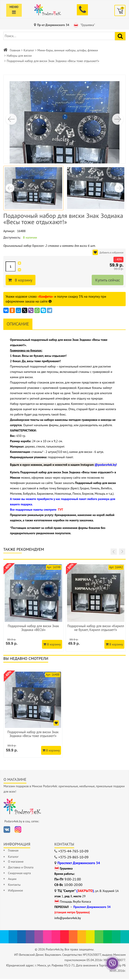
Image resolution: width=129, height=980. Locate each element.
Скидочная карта (19, 874)
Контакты (14, 886)
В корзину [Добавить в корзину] (24, 280)
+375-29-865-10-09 (73, 858)
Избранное (15, 892)
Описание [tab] (18, 324)
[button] (118, 119)
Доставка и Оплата (21, 868)
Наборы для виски (19, 56)
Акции (12, 880)
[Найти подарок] (120, 36)
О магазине (16, 863)
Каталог (29, 50)
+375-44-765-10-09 (73, 852)
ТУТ (60, 510)
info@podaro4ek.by (68, 919)
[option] (33, 715)
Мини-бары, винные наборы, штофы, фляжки (68, 50)
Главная (15, 50)
